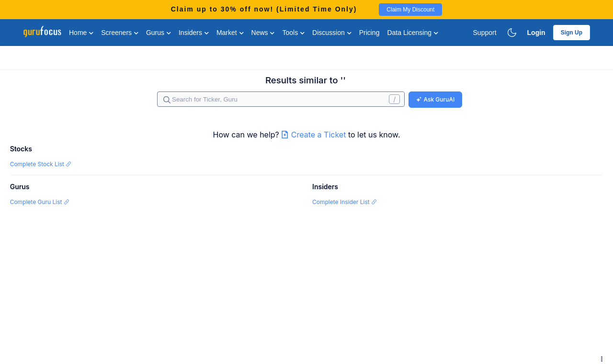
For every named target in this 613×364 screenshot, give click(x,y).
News (263, 33)
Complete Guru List (40, 202)
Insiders (194, 33)
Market (230, 33)
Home (81, 33)
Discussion (332, 33)
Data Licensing (413, 33)
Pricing (369, 33)
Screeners (120, 33)
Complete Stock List (41, 164)
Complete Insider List (345, 202)
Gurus (159, 33)
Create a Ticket (315, 135)
